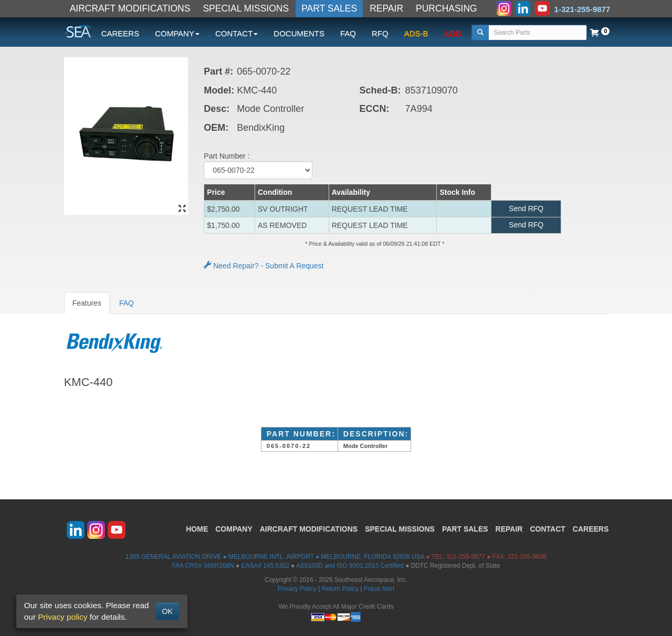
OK (167, 611)
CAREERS (120, 33)
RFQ (380, 33)
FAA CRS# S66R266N (203, 566)
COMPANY (234, 529)
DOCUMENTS (299, 33)
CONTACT (547, 529)
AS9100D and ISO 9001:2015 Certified (350, 566)
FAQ (348, 33)
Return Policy (340, 589)
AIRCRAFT (309, 529)
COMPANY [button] (177, 33)
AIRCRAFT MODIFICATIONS (130, 8)
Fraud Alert (379, 589)
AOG (453, 33)
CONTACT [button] (237, 33)
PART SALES (329, 8)
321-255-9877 (466, 557)
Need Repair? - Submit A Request (264, 266)
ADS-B (416, 33)
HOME (197, 529)
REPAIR (386, 8)
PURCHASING (447, 8)
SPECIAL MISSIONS (246, 8)
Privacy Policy (297, 589)
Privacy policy (62, 617)
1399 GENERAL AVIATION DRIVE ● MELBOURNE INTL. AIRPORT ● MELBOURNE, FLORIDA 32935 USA (275, 557)
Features (87, 303)
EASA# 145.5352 (265, 566)
